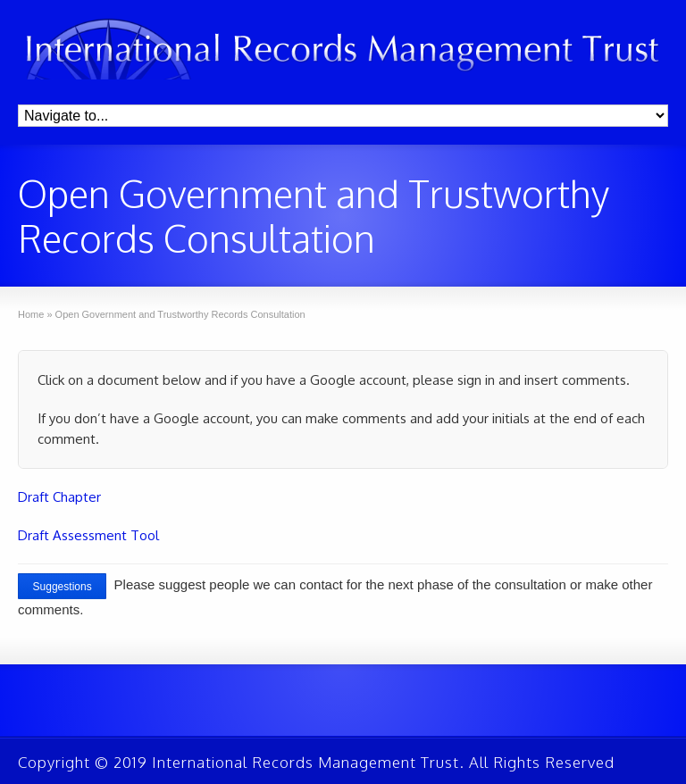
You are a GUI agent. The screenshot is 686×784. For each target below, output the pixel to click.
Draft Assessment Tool (88, 535)
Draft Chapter (59, 497)
